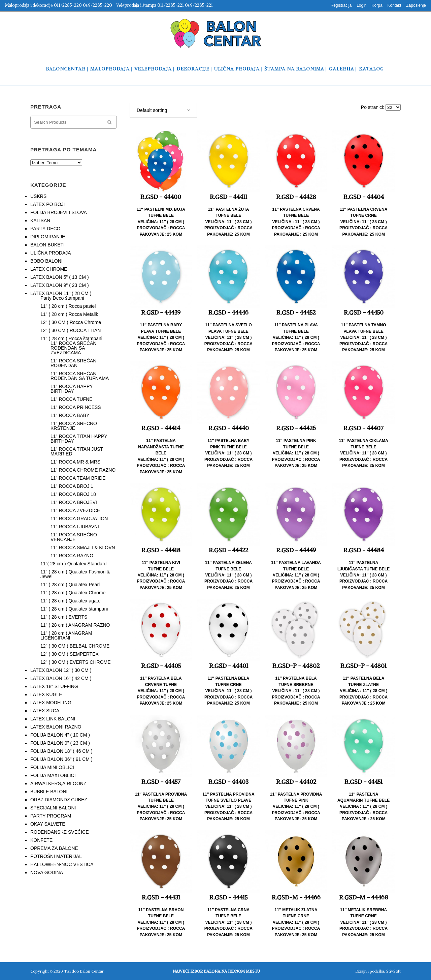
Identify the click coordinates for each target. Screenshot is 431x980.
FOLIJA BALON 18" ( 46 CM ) (61, 751)
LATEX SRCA (45, 711)
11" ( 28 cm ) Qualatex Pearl (70, 585)
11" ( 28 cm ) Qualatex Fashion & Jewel (75, 574)
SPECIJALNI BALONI (53, 808)
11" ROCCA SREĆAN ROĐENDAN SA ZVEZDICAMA (73, 348)
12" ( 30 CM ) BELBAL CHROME (75, 646)
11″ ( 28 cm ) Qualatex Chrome (73, 593)
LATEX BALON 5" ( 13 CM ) (60, 277)
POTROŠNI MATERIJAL (56, 856)
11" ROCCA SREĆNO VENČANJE (74, 537)
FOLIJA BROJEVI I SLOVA (59, 212)
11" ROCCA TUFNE (72, 399)
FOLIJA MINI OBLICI (52, 767)
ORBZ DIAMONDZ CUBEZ (59, 800)
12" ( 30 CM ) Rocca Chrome (71, 322)
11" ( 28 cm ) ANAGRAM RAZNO (75, 625)
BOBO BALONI (46, 261)
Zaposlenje (416, 5)
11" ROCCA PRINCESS (76, 407)
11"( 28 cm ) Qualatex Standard (73, 564)
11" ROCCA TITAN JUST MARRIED (77, 451)
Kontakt (394, 5)
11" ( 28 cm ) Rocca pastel (68, 306)
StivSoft (393, 971)
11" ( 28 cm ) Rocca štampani (71, 338)
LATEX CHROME (49, 269)
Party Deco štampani (62, 298)
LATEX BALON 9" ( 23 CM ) (60, 285)
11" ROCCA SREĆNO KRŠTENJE (74, 426)
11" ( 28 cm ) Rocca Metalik (69, 314)
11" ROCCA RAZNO (72, 556)
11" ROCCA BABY (70, 415)
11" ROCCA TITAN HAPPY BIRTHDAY (79, 439)
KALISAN (40, 220)
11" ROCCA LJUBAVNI (75, 527)
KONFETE (41, 840)
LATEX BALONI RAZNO (56, 727)
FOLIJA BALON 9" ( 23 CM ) (60, 743)
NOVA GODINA (47, 872)
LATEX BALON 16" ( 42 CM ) (61, 678)
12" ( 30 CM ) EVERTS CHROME (76, 662)
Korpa (377, 5)
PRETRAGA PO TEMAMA (63, 150)
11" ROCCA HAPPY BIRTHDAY (72, 389)
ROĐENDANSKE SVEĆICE (59, 832)
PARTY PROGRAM (51, 816)
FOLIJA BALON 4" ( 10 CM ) (60, 735)
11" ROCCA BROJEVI (74, 502)
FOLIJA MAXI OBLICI (53, 775)
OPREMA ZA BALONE (54, 848)
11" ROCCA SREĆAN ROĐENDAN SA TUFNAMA (80, 376)
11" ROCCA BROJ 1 (72, 486)
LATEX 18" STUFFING (54, 686)
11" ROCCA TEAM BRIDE (78, 478)
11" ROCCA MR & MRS (75, 462)
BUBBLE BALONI (49, 792)
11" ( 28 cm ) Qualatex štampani (74, 609)
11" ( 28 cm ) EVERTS (64, 617)
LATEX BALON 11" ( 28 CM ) (61, 293)
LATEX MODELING (51, 703)
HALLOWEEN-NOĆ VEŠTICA (62, 864)
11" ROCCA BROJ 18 (73, 494)
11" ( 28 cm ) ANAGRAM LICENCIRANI (66, 635)
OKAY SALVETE (48, 824)
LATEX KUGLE (46, 694)
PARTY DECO (45, 229)
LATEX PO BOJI (47, 204)
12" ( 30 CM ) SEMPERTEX (70, 654)
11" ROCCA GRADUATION (79, 518)
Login (361, 5)
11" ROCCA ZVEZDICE (75, 510)
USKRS (38, 196)
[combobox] (163, 110)
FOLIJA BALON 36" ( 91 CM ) (61, 759)
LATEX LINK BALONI (53, 719)
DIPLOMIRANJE (48, 237)
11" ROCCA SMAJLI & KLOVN (83, 547)
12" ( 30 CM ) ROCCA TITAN (71, 330)
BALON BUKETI (47, 245)
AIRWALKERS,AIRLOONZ (58, 783)
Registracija (341, 5)
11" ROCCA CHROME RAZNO (83, 470)
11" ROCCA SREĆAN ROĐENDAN (73, 363)
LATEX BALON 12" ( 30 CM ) (61, 670)
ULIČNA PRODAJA (51, 253)
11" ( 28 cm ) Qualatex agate (71, 601)
